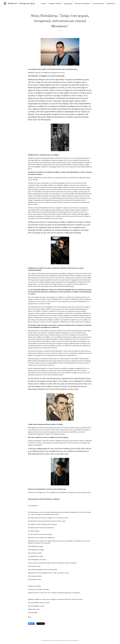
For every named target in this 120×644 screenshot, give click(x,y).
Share (31, 624)
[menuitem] (44, 3)
